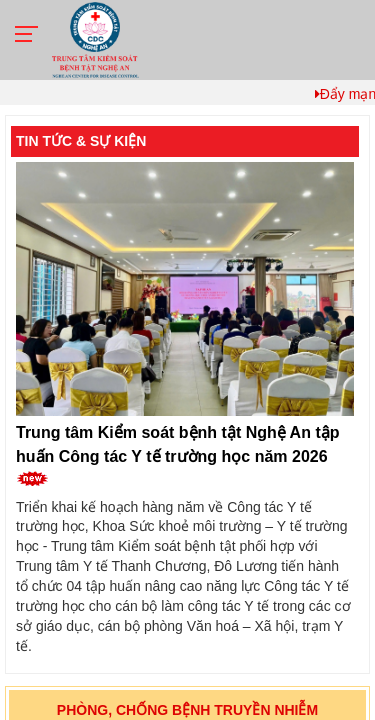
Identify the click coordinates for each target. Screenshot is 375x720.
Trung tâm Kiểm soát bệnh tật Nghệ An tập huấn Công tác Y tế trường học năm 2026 (178, 455)
